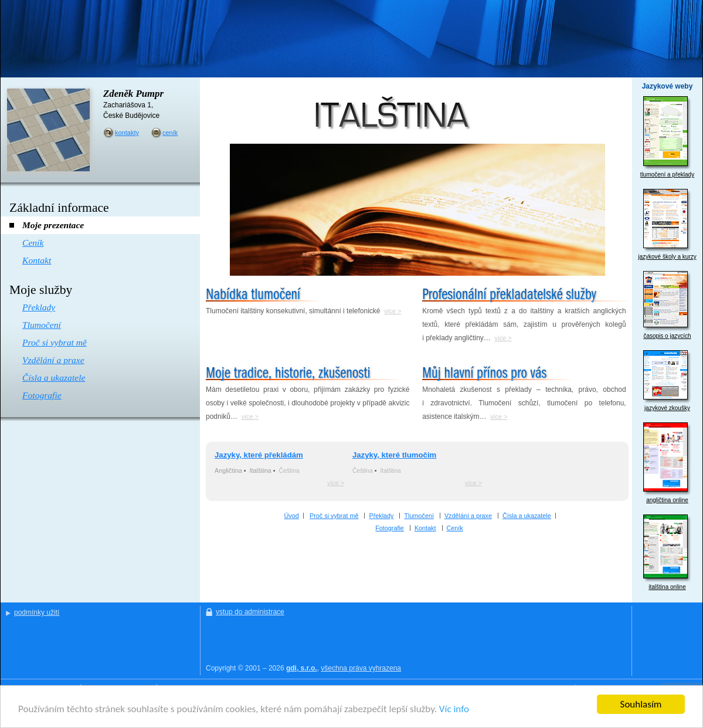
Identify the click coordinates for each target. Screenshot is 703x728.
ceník (170, 133)
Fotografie (390, 528)
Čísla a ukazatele (527, 516)
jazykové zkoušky (667, 381)
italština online (667, 552)
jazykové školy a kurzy (667, 224)
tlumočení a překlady (667, 137)
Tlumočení (419, 516)
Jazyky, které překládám (259, 455)
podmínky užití (37, 612)
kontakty (127, 133)
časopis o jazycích (667, 305)
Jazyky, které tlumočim (394, 455)
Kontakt (425, 528)
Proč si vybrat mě (334, 516)
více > (393, 311)
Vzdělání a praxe (468, 516)
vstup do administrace (250, 612)
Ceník (455, 528)
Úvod (292, 516)
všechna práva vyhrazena (361, 668)
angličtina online (667, 463)
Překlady (381, 516)
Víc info (454, 710)
